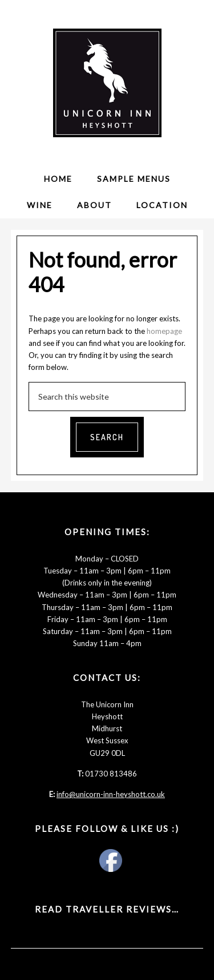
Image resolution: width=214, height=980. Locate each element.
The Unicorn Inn (107, 83)
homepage (164, 331)
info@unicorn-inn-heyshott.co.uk (111, 794)
